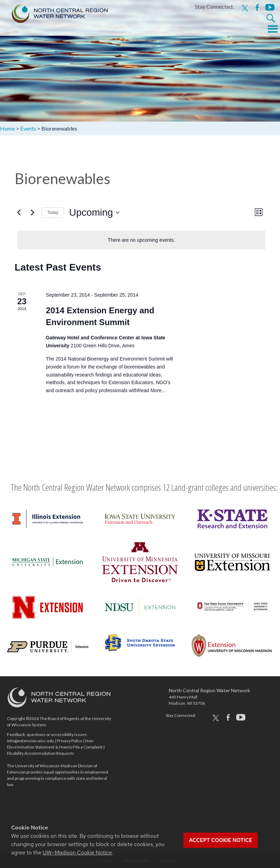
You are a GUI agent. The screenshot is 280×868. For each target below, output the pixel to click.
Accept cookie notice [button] (221, 840)
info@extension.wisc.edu (31, 741)
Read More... (152, 390)
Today (53, 213)
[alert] (141, 240)
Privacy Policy (70, 741)
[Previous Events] (19, 213)
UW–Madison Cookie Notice (77, 853)
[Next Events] (32, 213)
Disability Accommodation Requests (40, 753)
